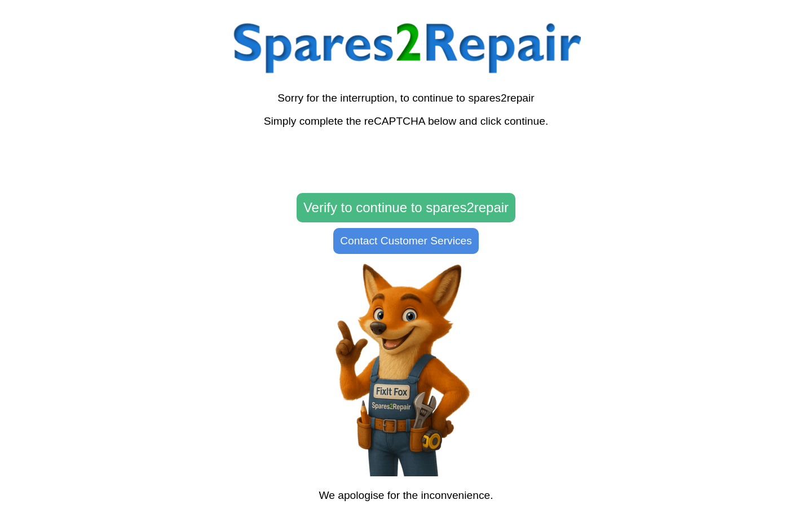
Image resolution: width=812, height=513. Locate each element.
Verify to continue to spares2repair (406, 207)
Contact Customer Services (406, 241)
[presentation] (406, 161)
